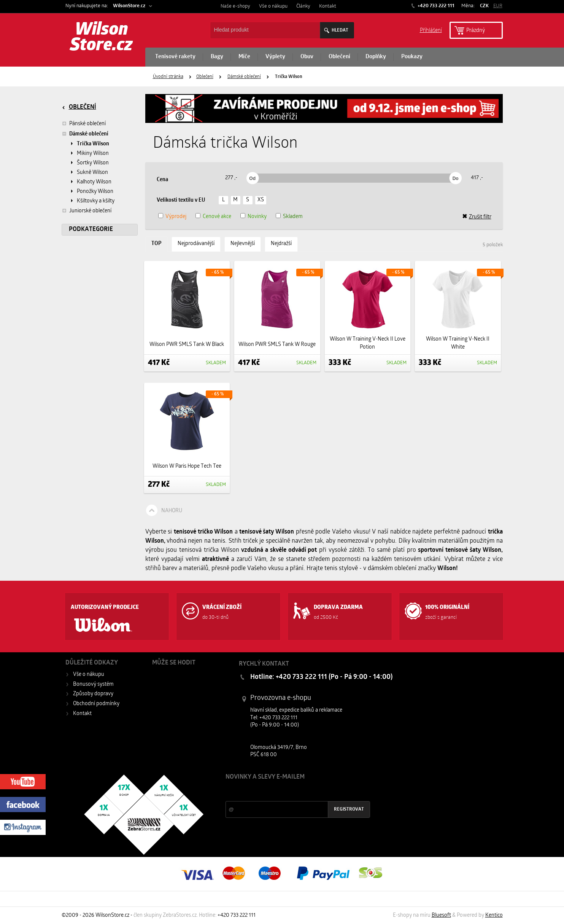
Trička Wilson (93, 144)
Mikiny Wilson (93, 154)
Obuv (307, 57)
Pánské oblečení (84, 124)
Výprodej (176, 217)
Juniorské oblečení (87, 211)
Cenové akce (217, 217)
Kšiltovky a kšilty (96, 201)
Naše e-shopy (235, 6)
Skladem (293, 217)
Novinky (257, 217)
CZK (484, 6)
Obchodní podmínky (96, 704)
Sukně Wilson (92, 173)
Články (303, 6)
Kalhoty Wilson (94, 182)
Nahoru (172, 511)
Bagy (217, 57)
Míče (244, 57)
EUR (498, 6)
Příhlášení (431, 30)
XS (261, 200)
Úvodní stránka (168, 77)
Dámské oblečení (244, 77)
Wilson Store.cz (101, 38)
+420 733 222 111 (435, 6)
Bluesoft (441, 915)
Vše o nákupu (273, 6)
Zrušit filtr (477, 217)
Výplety (275, 57)
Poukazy (412, 57)
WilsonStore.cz (129, 6)
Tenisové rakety (175, 57)
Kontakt (328, 6)
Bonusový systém (93, 684)
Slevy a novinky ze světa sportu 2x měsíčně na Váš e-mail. (291, 791)
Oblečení (339, 57)
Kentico (494, 915)
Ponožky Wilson (95, 192)
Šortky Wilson (93, 163)
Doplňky (376, 57)
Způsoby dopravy (93, 694)
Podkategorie (91, 229)
